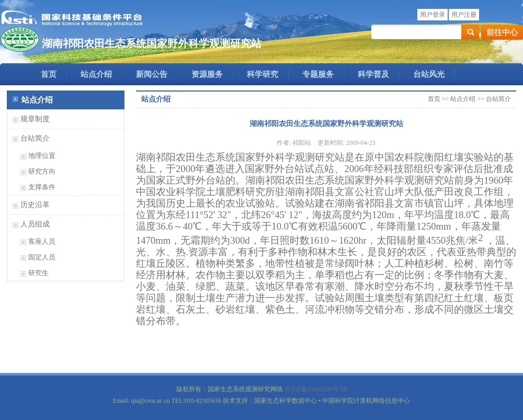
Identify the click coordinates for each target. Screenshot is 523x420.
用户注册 (464, 15)
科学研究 (263, 74)
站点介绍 (96, 74)
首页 (49, 74)
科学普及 (373, 74)
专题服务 (318, 74)
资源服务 (207, 74)
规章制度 (35, 119)
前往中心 (502, 32)
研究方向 (42, 171)
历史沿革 (35, 205)
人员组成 (35, 224)
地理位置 (42, 156)
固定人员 (42, 257)
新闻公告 (152, 74)
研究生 (38, 273)
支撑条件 (42, 187)
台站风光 (429, 74)
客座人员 (42, 241)
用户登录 (433, 15)
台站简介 (35, 138)
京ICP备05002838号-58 (316, 389)
